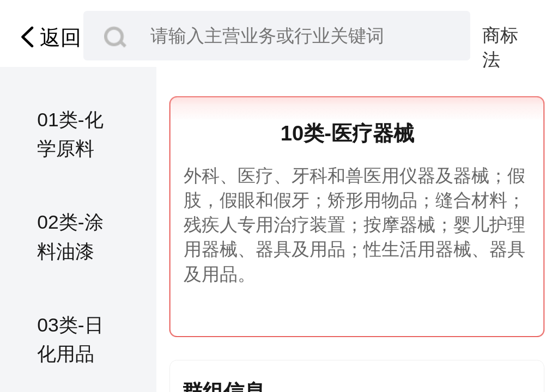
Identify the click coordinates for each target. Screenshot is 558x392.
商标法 (500, 36)
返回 (48, 37)
